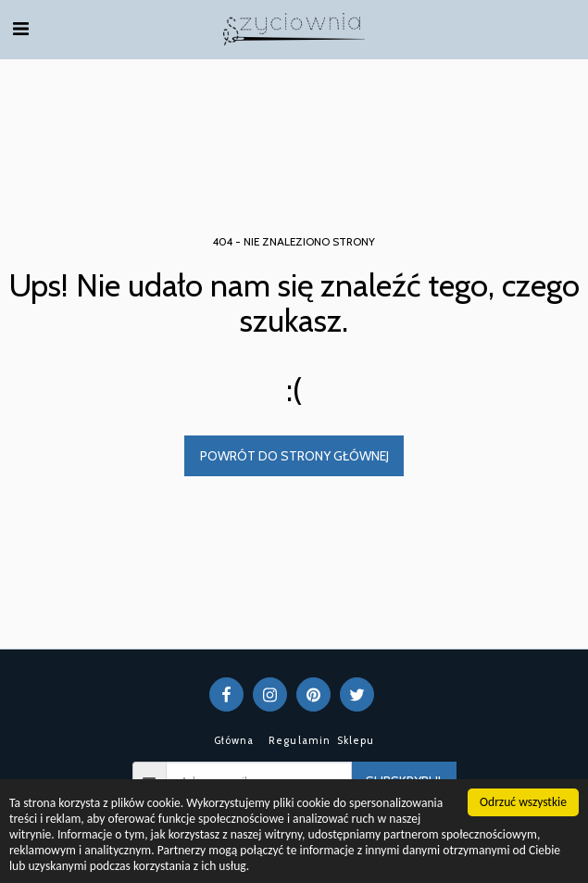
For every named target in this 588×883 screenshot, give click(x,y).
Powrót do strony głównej (294, 456)
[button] (20, 29)
